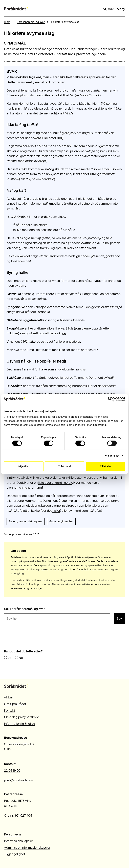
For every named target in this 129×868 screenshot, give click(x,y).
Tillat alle (105, 466)
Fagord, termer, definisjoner (26, 521)
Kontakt (9, 710)
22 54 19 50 (12, 770)
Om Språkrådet (15, 704)
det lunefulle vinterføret (36, 54)
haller (56, 511)
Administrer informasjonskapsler (27, 848)
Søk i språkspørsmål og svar (24, 609)
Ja (10, 658)
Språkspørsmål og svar (31, 22)
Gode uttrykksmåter (61, 521)
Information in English (19, 724)
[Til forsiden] (16, 9)
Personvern (12, 834)
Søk (108, 9)
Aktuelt (9, 697)
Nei (21, 658)
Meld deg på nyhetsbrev (21, 717)
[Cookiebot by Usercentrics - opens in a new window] (110, 399)
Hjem (7, 22)
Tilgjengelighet (15, 854)
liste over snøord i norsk (55, 483)
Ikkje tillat (24, 466)
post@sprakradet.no (18, 780)
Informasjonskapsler (19, 841)
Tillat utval (64, 466)
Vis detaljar (112, 456)
